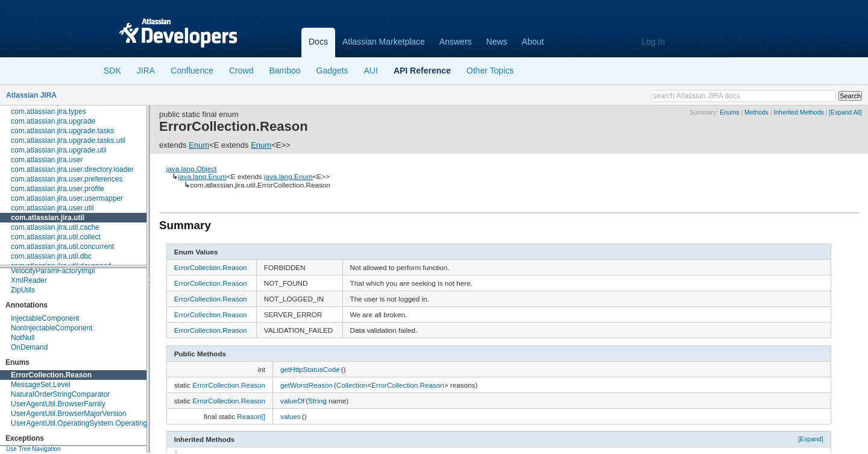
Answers (456, 42)
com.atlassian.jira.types (49, 112)
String (317, 401)
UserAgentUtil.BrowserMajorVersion (68, 414)
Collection (352, 385)
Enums (729, 112)
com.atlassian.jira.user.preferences (67, 179)
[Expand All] (845, 112)
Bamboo (285, 71)
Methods (756, 112)
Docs (318, 42)
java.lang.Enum (202, 176)
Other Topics (490, 71)
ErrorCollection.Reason (51, 375)
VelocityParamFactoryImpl (53, 271)
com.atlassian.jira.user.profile (58, 189)
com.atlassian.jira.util (48, 218)
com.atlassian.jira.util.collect (56, 237)
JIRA (146, 71)
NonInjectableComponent (52, 328)
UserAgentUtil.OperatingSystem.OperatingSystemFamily (102, 423)
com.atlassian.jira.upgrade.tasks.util (68, 140)
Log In (653, 42)
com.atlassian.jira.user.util (52, 208)
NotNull (23, 338)
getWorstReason (307, 385)
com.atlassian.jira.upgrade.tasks (62, 131)
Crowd (241, 71)
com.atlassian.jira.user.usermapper (67, 198)
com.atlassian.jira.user (47, 160)
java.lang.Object (192, 169)
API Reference (422, 71)
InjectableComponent (45, 318)
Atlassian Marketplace (384, 42)
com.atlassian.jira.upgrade (53, 121)
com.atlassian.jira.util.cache (55, 227)
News (497, 42)
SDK (112, 71)
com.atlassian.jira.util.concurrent (62, 247)
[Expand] (811, 439)
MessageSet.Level (41, 385)
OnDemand (29, 347)
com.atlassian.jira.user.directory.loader (72, 169)
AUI (371, 71)
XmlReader (29, 280)
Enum (199, 145)
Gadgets (332, 71)
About (533, 42)
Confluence (192, 71)
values (291, 416)
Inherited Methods (798, 112)
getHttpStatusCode (310, 369)
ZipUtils (23, 290)
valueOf (292, 401)
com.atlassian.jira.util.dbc (51, 256)
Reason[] (251, 416)
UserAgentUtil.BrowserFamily (58, 404)
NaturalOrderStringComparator (60, 394)
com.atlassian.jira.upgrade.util (59, 150)
